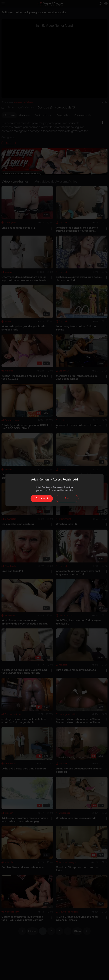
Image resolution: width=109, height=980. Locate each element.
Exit (67, 498)
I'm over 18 (42, 498)
